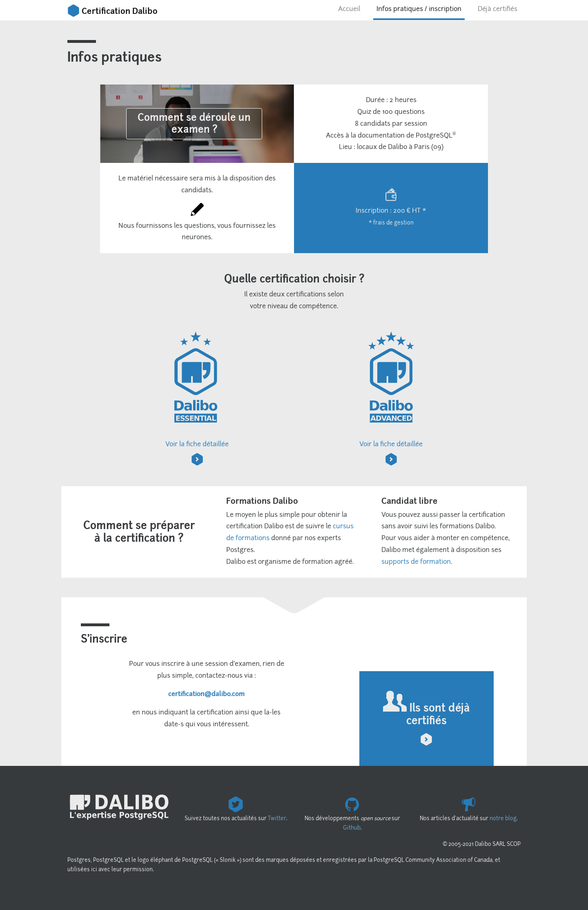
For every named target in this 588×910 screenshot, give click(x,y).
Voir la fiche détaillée (197, 398)
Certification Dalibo (112, 11)
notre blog (503, 818)
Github (352, 828)
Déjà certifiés (498, 9)
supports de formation (416, 562)
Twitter (277, 818)
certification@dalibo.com (207, 694)
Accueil (349, 9)
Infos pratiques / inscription (419, 9)
